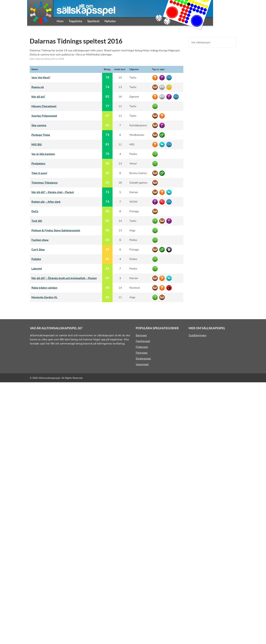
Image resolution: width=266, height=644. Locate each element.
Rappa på (38, 87)
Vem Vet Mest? (41, 78)
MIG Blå (37, 144)
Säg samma (39, 125)
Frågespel (142, 347)
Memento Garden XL (44, 297)
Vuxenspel (142, 364)
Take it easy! (39, 173)
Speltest (93, 21)
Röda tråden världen (44, 288)
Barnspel (141, 335)
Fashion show (40, 240)
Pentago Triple (41, 135)
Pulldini (36, 259)
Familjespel (143, 341)
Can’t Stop (38, 250)
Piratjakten (38, 164)
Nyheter (110, 21)
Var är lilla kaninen (43, 154)
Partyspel (142, 353)
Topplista (75, 21)
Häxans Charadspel (44, 106)
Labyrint (37, 269)
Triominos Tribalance (45, 183)
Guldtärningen (198, 335)
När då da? (38, 97)
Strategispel (143, 359)
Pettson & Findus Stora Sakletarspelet (56, 230)
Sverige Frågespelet (44, 116)
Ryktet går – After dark (46, 202)
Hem (60, 21)
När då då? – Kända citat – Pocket (53, 192)
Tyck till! (37, 221)
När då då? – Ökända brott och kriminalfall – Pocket (64, 278)
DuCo (35, 211)
